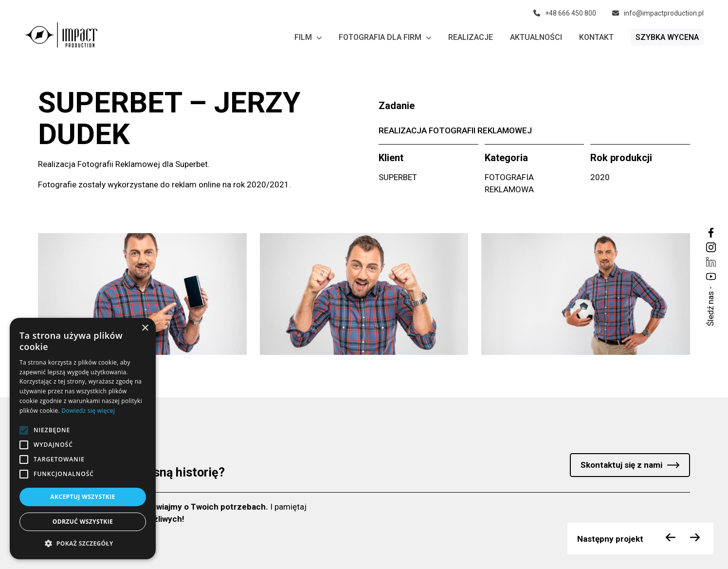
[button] (83, 543)
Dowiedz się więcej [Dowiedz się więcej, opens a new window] (88, 411)
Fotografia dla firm (385, 37)
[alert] (83, 439)
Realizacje (471, 37)
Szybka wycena (667, 37)
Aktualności (536, 37)
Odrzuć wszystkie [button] (83, 522)
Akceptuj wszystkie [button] (82, 497)
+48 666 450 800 (565, 13)
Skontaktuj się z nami (621, 465)
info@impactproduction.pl (658, 13)
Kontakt (596, 37)
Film (308, 37)
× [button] (145, 328)
